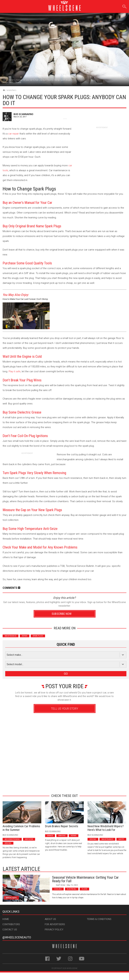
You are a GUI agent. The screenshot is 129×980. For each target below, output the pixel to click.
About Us (50, 919)
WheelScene (72, 968)
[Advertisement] (102, 149)
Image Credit (8, 82)
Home (6, 919)
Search (125, 6)
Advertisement (63, 786)
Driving (8, 843)
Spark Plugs (38, 636)
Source (18, 82)
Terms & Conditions (99, 919)
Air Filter (29, 839)
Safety (121, 839)
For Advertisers (55, 924)
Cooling (58, 889)
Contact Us (10, 930)
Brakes (50, 836)
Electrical (72, 889)
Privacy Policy (54, 930)
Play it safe (15, 371)
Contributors (11, 924)
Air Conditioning (12, 839)
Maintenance (11, 636)
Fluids (84, 889)
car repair (13, 134)
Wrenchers (12, 90)
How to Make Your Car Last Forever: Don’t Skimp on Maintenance (25, 300)
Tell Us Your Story (64, 709)
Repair (24, 636)
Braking (62, 836)
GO (66, 674)
